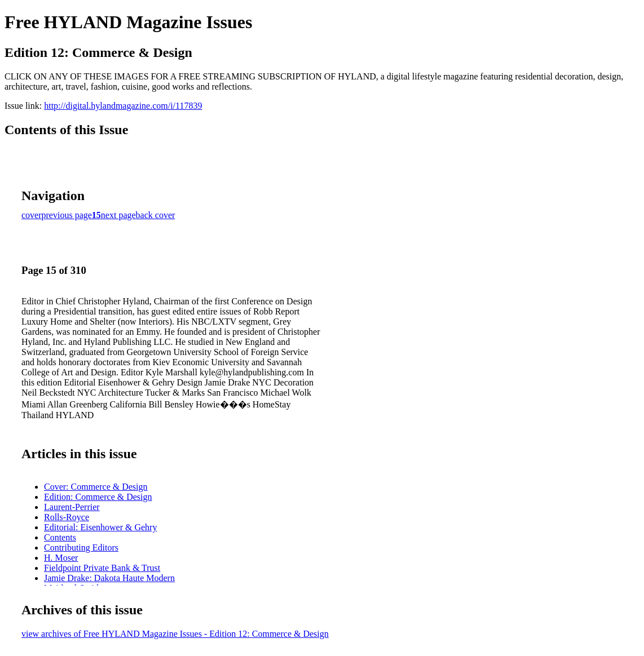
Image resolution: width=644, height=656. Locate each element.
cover (32, 215)
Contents (60, 537)
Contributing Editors (81, 548)
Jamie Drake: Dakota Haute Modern (109, 578)
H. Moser (61, 558)
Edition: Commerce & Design (98, 497)
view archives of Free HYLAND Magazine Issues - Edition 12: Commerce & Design (175, 634)
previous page (67, 215)
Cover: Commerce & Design (96, 487)
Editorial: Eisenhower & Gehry (100, 527)
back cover (156, 215)
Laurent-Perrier (72, 507)
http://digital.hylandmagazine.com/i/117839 (123, 106)
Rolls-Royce (67, 517)
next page (118, 215)
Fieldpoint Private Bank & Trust (102, 568)
